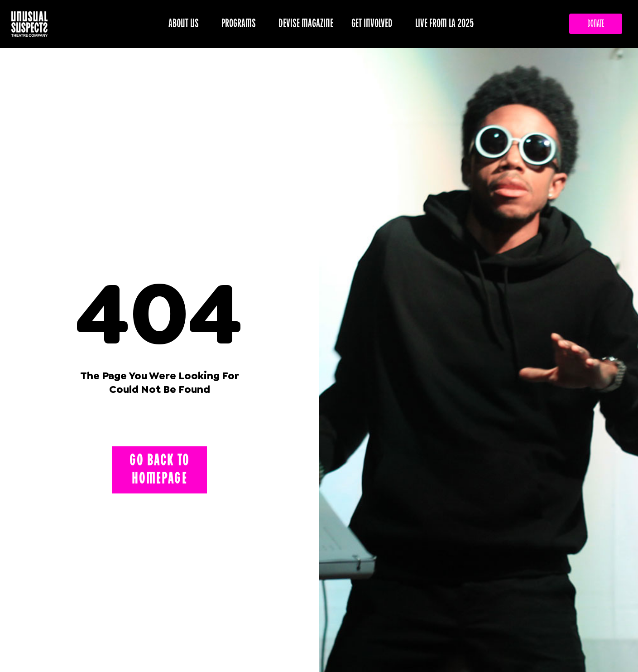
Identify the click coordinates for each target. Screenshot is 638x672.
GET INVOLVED (374, 24)
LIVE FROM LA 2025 (445, 24)
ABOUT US (186, 24)
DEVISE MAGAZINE (306, 24)
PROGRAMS (241, 24)
